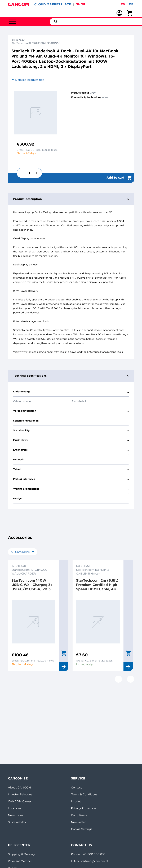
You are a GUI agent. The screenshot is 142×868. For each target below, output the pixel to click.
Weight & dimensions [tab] (71, 489)
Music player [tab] (71, 440)
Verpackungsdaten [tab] (71, 411)
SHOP (81, 4)
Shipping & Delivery (21, 854)
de (131, 4)
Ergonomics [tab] (71, 450)
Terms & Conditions (84, 794)
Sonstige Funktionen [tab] (71, 421)
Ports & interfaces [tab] (71, 479)
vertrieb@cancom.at (95, 861)
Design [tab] (71, 498)
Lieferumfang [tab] (71, 392)
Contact (76, 787)
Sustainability (17, 822)
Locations (15, 808)
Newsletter (78, 822)
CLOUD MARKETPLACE (53, 4)
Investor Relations (20, 794)
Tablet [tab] (71, 469)
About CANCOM (19, 787)
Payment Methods (20, 861)
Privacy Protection (83, 808)
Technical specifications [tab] (71, 376)
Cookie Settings (82, 829)
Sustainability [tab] (71, 430)
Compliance (79, 815)
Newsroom (15, 815)
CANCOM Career (20, 801)
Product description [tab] (71, 199)
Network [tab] (71, 459)
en (123, 4)
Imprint (76, 801)
